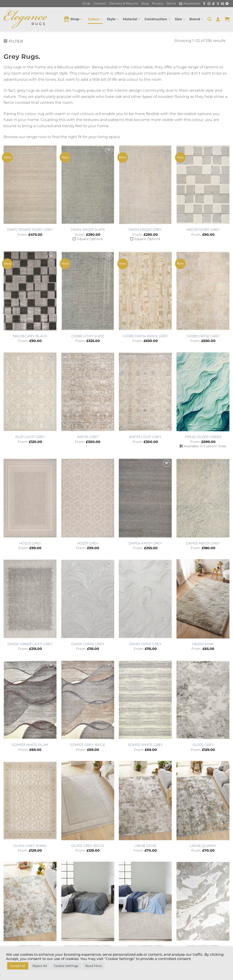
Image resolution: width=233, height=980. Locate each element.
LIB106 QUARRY (203, 846)
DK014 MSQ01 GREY (145, 230)
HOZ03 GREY (30, 543)
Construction (157, 19)
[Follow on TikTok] (213, 4)
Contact (100, 3)
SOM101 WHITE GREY (145, 745)
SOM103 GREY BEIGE (88, 745)
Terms (171, 3)
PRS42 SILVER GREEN (203, 437)
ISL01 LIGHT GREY (30, 437)
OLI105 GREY (203, 745)
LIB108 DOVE (145, 846)
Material (132, 19)
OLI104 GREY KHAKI (30, 846)
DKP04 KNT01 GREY (145, 543)
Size (180, 19)
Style (113, 19)
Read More (93, 966)
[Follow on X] (218, 4)
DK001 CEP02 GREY (88, 644)
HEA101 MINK (203, 644)
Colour (95, 19)
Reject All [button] (40, 966)
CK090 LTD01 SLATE (88, 336)
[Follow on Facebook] (204, 4)
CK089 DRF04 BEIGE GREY (145, 336)
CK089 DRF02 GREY (203, 336)
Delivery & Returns (124, 3)
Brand (196, 19)
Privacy (158, 3)
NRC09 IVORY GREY (203, 230)
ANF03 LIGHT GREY (145, 437)
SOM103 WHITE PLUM (30, 745)
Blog (145, 3)
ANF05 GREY (88, 437)
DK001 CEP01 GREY (145, 644)
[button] (190, 4)
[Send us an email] (223, 4)
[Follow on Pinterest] (227, 4)
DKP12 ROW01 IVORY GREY (30, 230)
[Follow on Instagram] (209, 4)
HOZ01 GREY (88, 543)
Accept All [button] (18, 966)
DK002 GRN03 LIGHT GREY (30, 644)
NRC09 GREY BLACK (30, 336)
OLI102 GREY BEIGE (88, 846)
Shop (86, 3)
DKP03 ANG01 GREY (203, 543)
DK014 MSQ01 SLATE (88, 230)
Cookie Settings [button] (66, 966)
